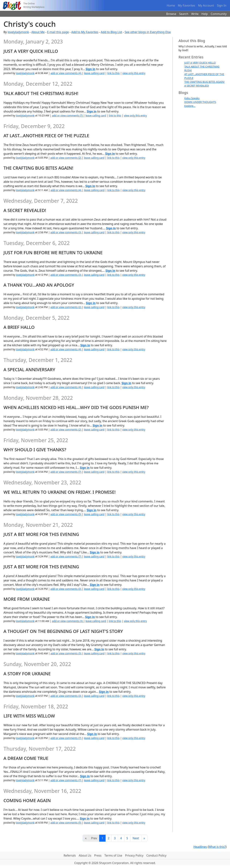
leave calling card (94, 73)
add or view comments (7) (68, 115)
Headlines (200, 847)
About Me (38, 32)
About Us (85, 855)
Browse (171, 14)
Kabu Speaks (192, 98)
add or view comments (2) (66, 158)
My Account (206, 5)
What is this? (217, 847)
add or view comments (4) (66, 73)
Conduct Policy (156, 855)
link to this (113, 73)
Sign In (222, 5)
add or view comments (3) (66, 232)
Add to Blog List (112, 32)
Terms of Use (113, 855)
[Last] (144, 838)
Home (171, 5)
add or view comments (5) (66, 514)
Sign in (90, 69)
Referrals (70, 855)
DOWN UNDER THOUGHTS (200, 102)
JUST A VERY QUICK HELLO (200, 63)
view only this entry (134, 73)
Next (136, 838)
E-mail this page (58, 32)
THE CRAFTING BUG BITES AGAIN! (204, 82)
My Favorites (186, 5)
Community (219, 14)
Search (184, 14)
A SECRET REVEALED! (197, 86)
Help (205, 14)
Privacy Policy (134, 855)
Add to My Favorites (85, 32)
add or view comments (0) (66, 589)
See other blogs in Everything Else (148, 32)
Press (98, 855)
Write (195, 14)
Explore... (190, 106)
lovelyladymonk (18, 32)
